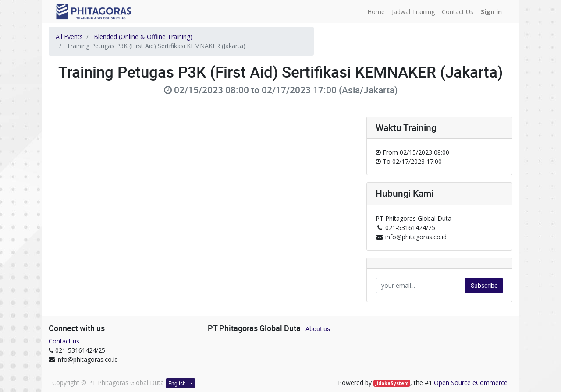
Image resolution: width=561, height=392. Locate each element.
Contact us (64, 341)
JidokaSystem (392, 383)
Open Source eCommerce (471, 383)
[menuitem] (376, 12)
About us (318, 329)
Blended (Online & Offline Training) (143, 37)
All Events (69, 37)
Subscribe (484, 285)
